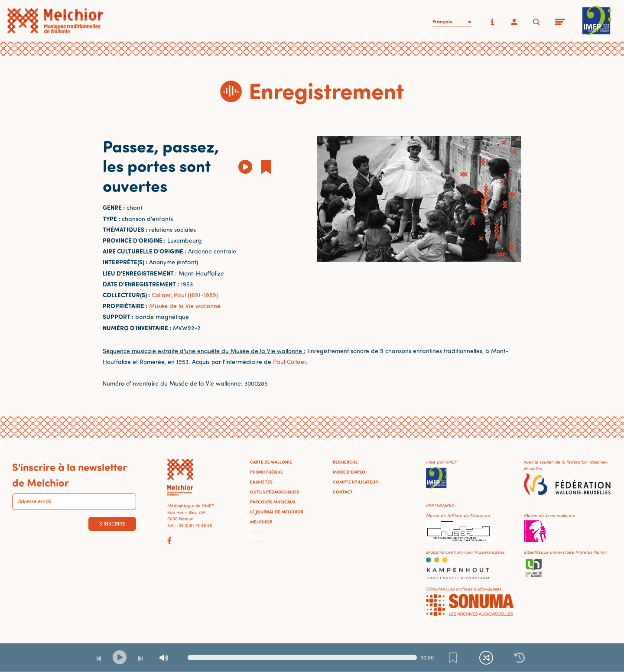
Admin (257, 532)
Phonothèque (266, 472)
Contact (343, 492)
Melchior (261, 522)
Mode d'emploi (350, 472)
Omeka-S (260, 542)
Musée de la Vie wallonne (185, 306)
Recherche (345, 462)
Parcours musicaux (273, 502)
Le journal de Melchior (277, 512)
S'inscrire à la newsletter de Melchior (69, 474)
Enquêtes (261, 482)
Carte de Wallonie (271, 462)
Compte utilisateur (355, 482)
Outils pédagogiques (275, 492)
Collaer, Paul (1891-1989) (185, 295)
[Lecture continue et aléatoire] (486, 658)
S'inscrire (112, 524)
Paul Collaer (289, 362)
